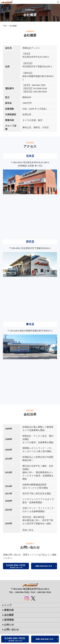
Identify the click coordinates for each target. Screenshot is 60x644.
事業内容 (9, 610)
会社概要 (9, 615)
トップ (8, 605)
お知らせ (9, 625)
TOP (5, 26)
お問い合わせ (11, 630)
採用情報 (9, 620)
